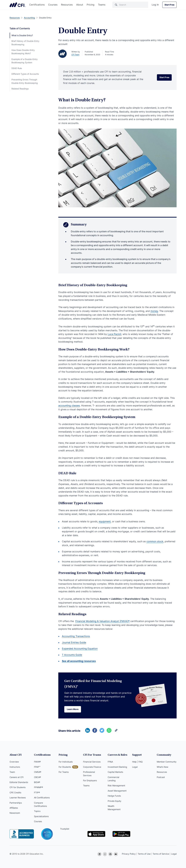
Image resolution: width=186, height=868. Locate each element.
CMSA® (38, 772)
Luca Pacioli (114, 334)
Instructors (15, 767)
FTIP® (37, 792)
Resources (67, 5)
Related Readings (20, 89)
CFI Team (75, 55)
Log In (155, 5)
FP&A (110, 762)
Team (12, 772)
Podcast (161, 777)
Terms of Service (161, 854)
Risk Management (116, 786)
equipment (105, 521)
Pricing (91, 5)
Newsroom (15, 813)
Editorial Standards (19, 782)
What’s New (163, 767)
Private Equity (114, 801)
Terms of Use (144, 854)
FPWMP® (38, 787)
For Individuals (66, 762)
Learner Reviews (18, 798)
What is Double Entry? (22, 35)
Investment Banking (117, 767)
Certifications (37, 5)
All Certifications (42, 798)
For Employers (90, 780)
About (80, 5)
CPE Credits (15, 792)
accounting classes (69, 406)
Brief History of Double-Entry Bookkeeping (25, 43)
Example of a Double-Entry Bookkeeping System (25, 61)
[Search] (130, 5)
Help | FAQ (137, 762)
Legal (135, 767)
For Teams (64, 772)
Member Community (167, 762)
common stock (155, 541)
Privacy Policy (129, 854)
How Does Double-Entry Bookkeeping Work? (23, 52)
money (154, 311)
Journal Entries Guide (74, 642)
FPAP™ (37, 767)
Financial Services (92, 762)
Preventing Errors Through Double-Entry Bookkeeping (25, 81)
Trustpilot (65, 829)
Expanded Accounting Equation (80, 649)
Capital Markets (115, 772)
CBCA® (37, 777)
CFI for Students (18, 787)
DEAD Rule (17, 68)
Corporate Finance (92, 767)
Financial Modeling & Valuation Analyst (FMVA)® (102, 621)
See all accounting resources (79, 661)
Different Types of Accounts (25, 74)
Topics (37, 811)
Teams (102, 5)
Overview (14, 762)
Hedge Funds (114, 796)
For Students (65, 767)
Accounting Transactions (76, 636)
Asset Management (117, 791)
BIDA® (37, 782)
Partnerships (16, 803)
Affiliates (14, 808)
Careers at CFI (17, 777)
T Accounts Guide (72, 655)
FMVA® (37, 762)
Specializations (41, 816)
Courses (53, 5)
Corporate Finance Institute (18, 5)
